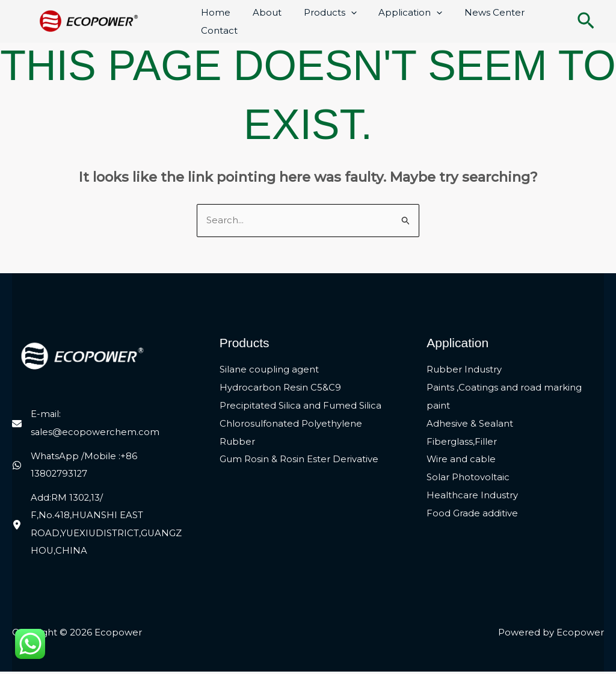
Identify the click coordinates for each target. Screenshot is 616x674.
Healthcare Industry (472, 497)
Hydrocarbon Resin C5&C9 (280, 388)
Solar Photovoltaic (468, 479)
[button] (586, 22)
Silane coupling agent (269, 370)
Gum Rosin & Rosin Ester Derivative (299, 461)
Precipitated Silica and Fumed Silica (300, 407)
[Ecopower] (89, 20)
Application (396, 13)
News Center (476, 12)
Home (214, 12)
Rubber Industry (464, 370)
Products (320, 13)
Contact (217, 30)
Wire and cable (461, 461)
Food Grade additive (472, 515)
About (261, 12)
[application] (341, 13)
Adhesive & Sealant (470, 425)
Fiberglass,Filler (462, 443)
